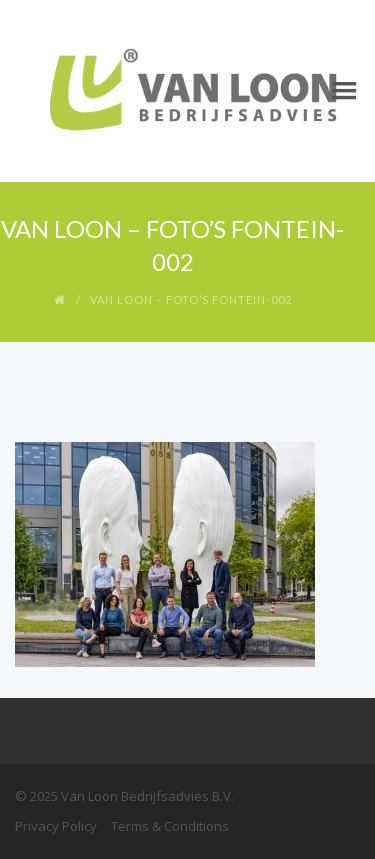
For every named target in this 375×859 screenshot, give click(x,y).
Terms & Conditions (170, 826)
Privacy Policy (56, 826)
